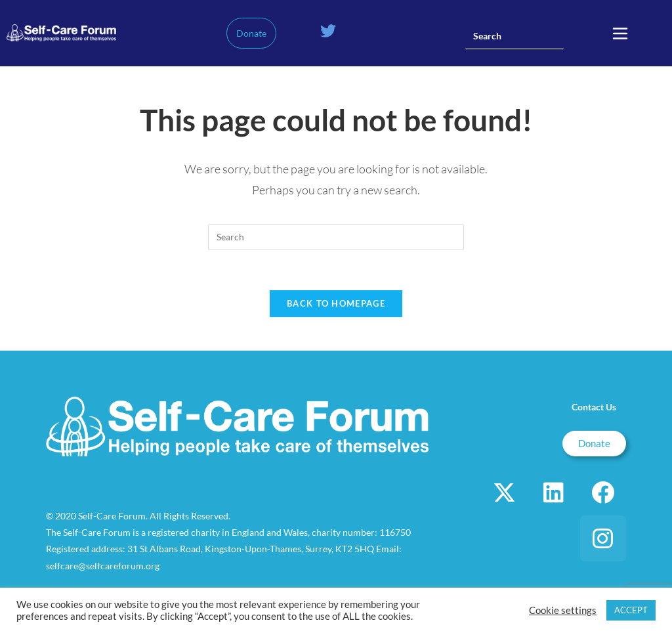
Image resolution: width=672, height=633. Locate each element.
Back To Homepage (336, 303)
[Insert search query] (514, 36)
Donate (251, 33)
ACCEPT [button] (631, 610)
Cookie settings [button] (563, 610)
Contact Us (594, 407)
